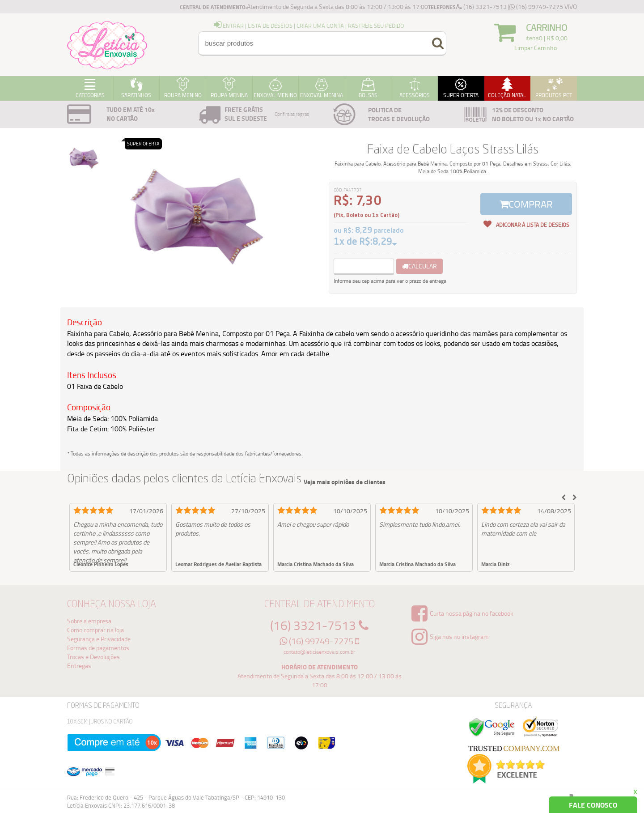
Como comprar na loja (95, 630)
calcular (419, 266)
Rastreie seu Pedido (376, 26)
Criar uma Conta (320, 26)
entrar (229, 26)
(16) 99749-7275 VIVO (543, 6)
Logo (107, 45)
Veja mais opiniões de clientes (345, 482)
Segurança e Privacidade (99, 639)
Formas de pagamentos (98, 648)
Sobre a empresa (89, 621)
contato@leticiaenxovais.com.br (319, 652)
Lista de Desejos (270, 26)
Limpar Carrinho (536, 48)
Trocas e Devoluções (93, 657)
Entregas (79, 666)
